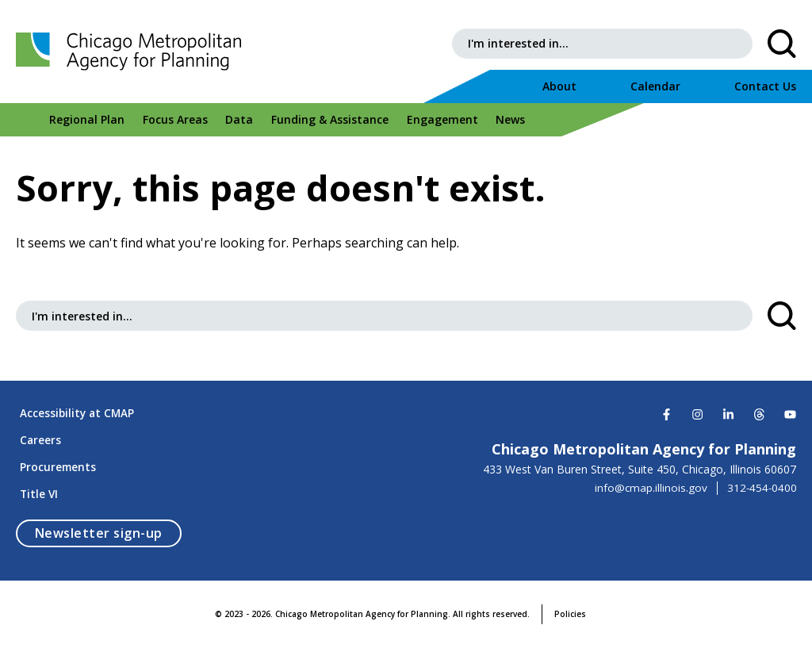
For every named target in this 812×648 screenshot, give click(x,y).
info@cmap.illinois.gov (649, 475)
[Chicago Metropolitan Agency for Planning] (143, 52)
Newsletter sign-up (108, 533)
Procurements (55, 463)
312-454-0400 (761, 475)
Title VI (36, 493)
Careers (37, 433)
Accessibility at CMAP (75, 403)
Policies (570, 614)
